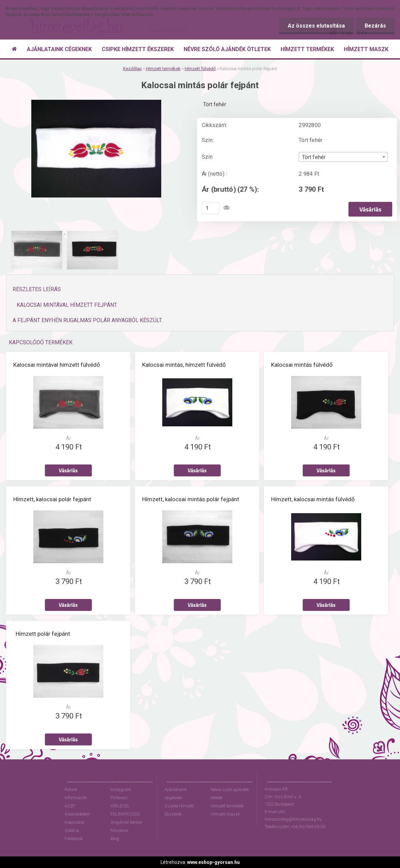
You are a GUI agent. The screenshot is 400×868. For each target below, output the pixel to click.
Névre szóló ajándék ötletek (230, 794)
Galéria (72, 830)
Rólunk (71, 790)
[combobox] (343, 157)
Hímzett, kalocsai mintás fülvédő (313, 499)
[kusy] (211, 208)
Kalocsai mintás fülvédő (302, 365)
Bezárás (375, 26)
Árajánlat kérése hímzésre (126, 826)
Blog (115, 839)
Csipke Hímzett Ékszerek (179, 810)
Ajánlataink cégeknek (176, 794)
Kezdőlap (132, 69)
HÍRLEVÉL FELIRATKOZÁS (125, 810)
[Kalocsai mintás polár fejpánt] (96, 102)
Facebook (74, 839)
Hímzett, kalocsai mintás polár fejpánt (191, 499)
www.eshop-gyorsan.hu (213, 862)
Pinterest (119, 798)
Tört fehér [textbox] (314, 157)
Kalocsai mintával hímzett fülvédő (57, 365)
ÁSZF (70, 806)
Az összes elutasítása (316, 26)
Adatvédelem (77, 814)
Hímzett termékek (163, 69)
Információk (76, 798)
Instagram (121, 790)
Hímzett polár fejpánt (43, 634)
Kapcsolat (74, 822)
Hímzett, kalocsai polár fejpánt (52, 499)
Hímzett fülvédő (200, 69)
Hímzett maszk (225, 814)
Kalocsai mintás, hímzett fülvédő (184, 365)
